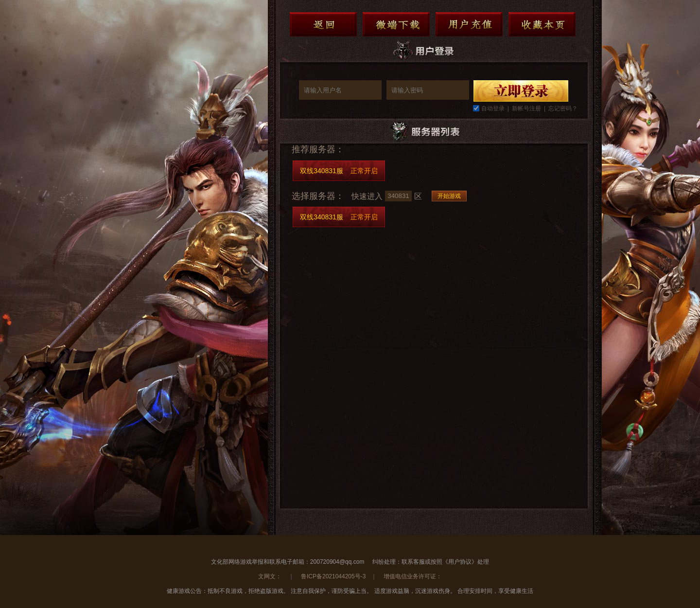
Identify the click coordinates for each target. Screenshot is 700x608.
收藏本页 (542, 24)
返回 (323, 24)
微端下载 (396, 24)
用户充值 (469, 24)
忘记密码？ (563, 108)
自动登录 (493, 108)
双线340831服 (339, 171)
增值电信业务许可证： (413, 576)
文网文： (271, 576)
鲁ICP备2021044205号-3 (333, 576)
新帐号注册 (526, 108)
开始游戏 (449, 196)
